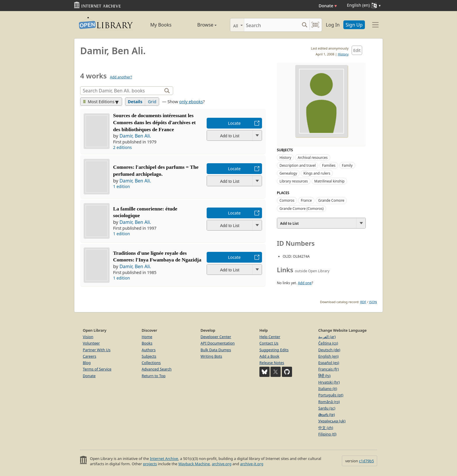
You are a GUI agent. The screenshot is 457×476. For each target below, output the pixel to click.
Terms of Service (97, 369)
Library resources (294, 181)
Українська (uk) (332, 421)
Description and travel (298, 165)
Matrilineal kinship (329, 181)
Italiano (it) (328, 389)
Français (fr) (328, 369)
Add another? (121, 77)
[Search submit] (304, 25)
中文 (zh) (326, 428)
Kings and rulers (317, 173)
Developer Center (216, 337)
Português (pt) (331, 395)
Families (329, 165)
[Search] (272, 25)
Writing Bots (211, 356)
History (343, 54)
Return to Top (154, 376)
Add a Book (269, 356)
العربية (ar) (327, 337)
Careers (89, 356)
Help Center (270, 337)
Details (135, 102)
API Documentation (218, 343)
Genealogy (288, 173)
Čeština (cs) (328, 343)
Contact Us (269, 343)
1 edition (122, 186)
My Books (161, 25)
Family (347, 165)
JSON (373, 302)
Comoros (287, 200)
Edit (357, 50)
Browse (200, 25)
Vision (88, 337)
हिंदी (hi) (324, 376)
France (306, 200)
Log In (333, 25)
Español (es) (329, 363)
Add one (305, 283)
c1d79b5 (367, 461)
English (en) (328, 356)
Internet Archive (164, 459)
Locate (234, 123)
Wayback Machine (194, 464)
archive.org (222, 464)
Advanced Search (157, 369)
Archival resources (313, 158)
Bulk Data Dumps (216, 350)
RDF (363, 302)
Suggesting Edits (274, 350)
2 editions (122, 147)
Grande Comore (331, 200)
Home (147, 337)
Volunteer (91, 343)
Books (147, 343)
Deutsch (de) (329, 350)
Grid (152, 102)
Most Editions (99, 102)
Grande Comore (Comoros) (302, 209)
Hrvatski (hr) (329, 382)
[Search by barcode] (315, 25)
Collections (151, 363)
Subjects (149, 356)
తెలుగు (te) (327, 414)
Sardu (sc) (327, 408)
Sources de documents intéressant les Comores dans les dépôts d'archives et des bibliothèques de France (154, 122)
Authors (149, 350)
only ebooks (191, 102)
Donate (328, 6)
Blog (87, 363)
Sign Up (354, 25)
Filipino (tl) (327, 434)
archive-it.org (252, 464)
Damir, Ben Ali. (135, 136)
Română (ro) (329, 402)
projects (150, 464)
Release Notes (272, 363)
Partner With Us (97, 350)
